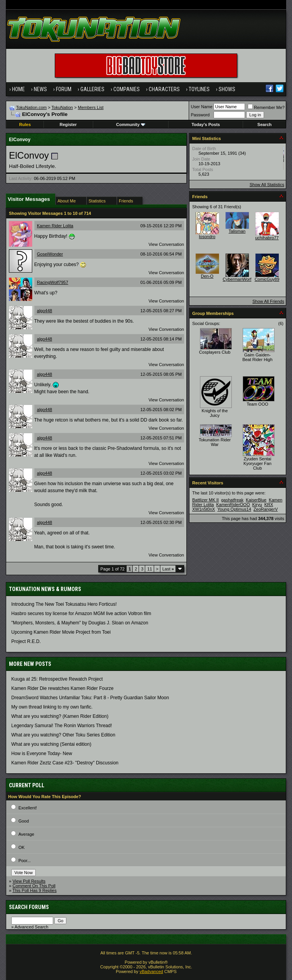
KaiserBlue (256, 500)
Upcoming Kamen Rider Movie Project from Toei (61, 632)
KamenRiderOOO (233, 505)
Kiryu (257, 505)
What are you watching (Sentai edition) (51, 744)
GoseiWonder (50, 254)
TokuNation (62, 107)
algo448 (44, 311)
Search (265, 124)
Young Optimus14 (234, 509)
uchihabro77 (267, 238)
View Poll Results (29, 881)
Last (168, 569)
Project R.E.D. (26, 641)
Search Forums (29, 907)
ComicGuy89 (267, 279)
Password (200, 115)
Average (26, 834)
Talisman (237, 231)
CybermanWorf (237, 279)
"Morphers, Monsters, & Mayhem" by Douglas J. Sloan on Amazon (80, 623)
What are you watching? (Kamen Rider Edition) (60, 716)
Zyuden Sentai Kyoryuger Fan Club (257, 463)
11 (149, 569)
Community (131, 124)
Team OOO (257, 404)
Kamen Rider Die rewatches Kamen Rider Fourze (62, 688)
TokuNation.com (31, 107)
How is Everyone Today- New (42, 754)
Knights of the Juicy (215, 413)
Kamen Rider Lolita (55, 226)
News (40, 89)
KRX (269, 505)
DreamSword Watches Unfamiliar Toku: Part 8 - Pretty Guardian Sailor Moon (90, 698)
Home (18, 89)
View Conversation (166, 244)
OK (21, 847)
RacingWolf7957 (53, 282)
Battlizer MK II (205, 500)
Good (23, 821)
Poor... (24, 861)
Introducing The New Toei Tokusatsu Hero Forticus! (64, 604)
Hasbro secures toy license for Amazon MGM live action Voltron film (81, 614)
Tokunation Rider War (215, 442)
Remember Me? (266, 107)
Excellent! (28, 808)
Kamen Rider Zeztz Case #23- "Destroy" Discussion (65, 763)
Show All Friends (268, 301)
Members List (90, 107)
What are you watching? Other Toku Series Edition (63, 735)
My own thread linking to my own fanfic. (52, 707)
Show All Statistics (267, 185)
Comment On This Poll (34, 886)
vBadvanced (151, 971)
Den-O (207, 276)
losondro (207, 237)
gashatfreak (232, 500)
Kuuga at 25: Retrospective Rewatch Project (57, 679)
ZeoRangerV (266, 509)
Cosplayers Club (215, 352)
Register (68, 124)
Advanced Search (32, 927)
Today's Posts (206, 124)
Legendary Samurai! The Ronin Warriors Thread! (62, 726)
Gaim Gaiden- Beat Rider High (257, 357)
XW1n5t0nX (204, 509)
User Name (202, 107)
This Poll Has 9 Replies (35, 890)
